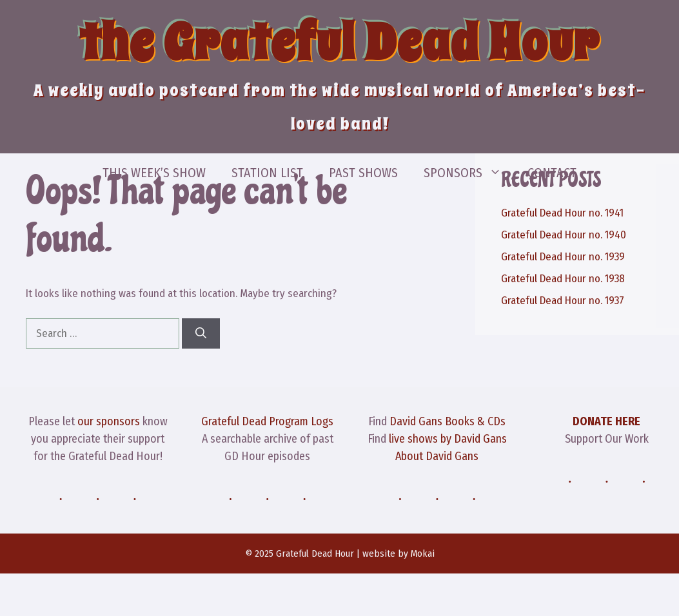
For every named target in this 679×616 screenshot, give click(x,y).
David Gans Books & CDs (448, 421)
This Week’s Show (154, 173)
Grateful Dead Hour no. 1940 (564, 235)
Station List (267, 173)
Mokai (423, 553)
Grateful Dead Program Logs (267, 421)
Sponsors (469, 173)
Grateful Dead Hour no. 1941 (562, 213)
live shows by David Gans (448, 439)
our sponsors (109, 421)
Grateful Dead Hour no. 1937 (563, 301)
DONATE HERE (606, 421)
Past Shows (363, 173)
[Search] (201, 334)
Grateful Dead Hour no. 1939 (563, 257)
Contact (552, 173)
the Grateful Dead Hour (340, 43)
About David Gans (437, 456)
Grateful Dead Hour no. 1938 (563, 279)
